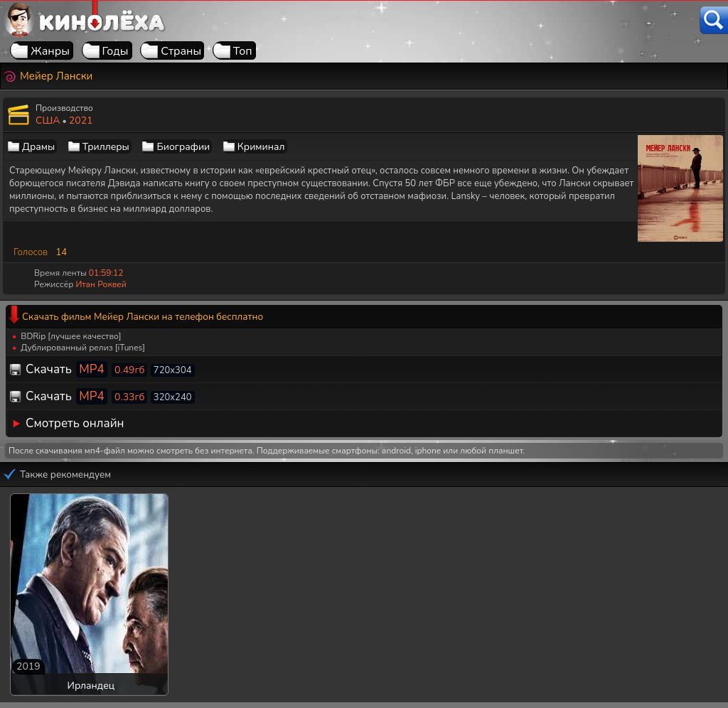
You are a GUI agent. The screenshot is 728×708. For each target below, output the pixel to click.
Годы (116, 51)
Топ (243, 51)
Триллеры (106, 147)
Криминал (261, 147)
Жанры (50, 51)
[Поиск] (714, 20)
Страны (181, 51)
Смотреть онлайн (75, 423)
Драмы (38, 147)
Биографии (183, 147)
